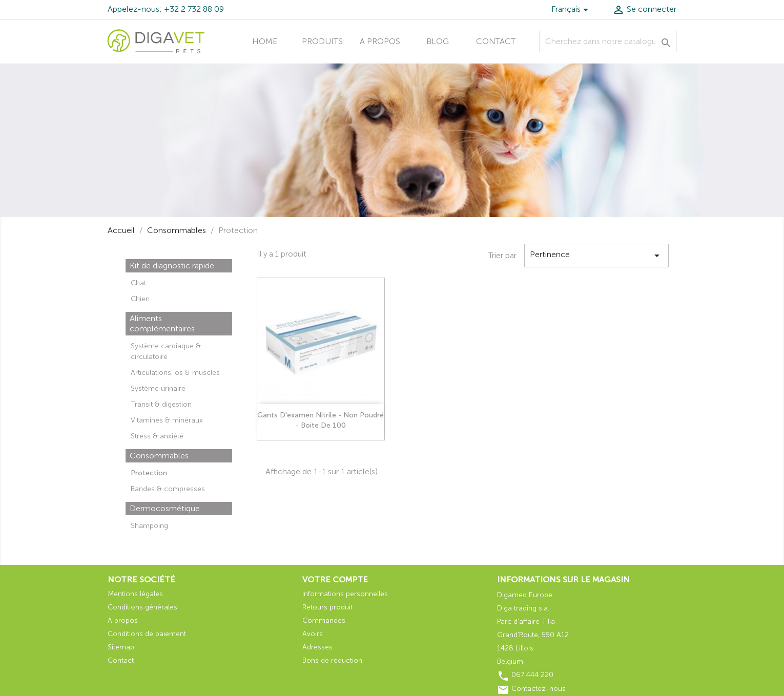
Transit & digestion (161, 404)
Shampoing (149, 526)
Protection (149, 473)
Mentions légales (135, 594)
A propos (380, 41)
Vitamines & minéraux (167, 420)
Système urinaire (158, 388)
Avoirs (313, 634)
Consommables (159, 456)
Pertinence (596, 256)
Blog (438, 41)
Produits (322, 41)
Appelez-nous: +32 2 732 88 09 (166, 9)
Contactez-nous (539, 689)
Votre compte (335, 579)
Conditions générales (142, 607)
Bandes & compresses (168, 489)
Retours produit (327, 607)
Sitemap (121, 647)
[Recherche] (608, 41)
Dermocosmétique (165, 508)
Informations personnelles (345, 594)
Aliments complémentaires (162, 323)
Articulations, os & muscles (175, 373)
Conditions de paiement (147, 634)
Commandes (324, 620)
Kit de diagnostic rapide (172, 266)
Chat (138, 283)
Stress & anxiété (157, 436)
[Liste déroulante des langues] (572, 10)
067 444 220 (532, 675)
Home (265, 41)
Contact (496, 41)
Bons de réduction (332, 660)
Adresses (317, 647)
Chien (140, 299)
